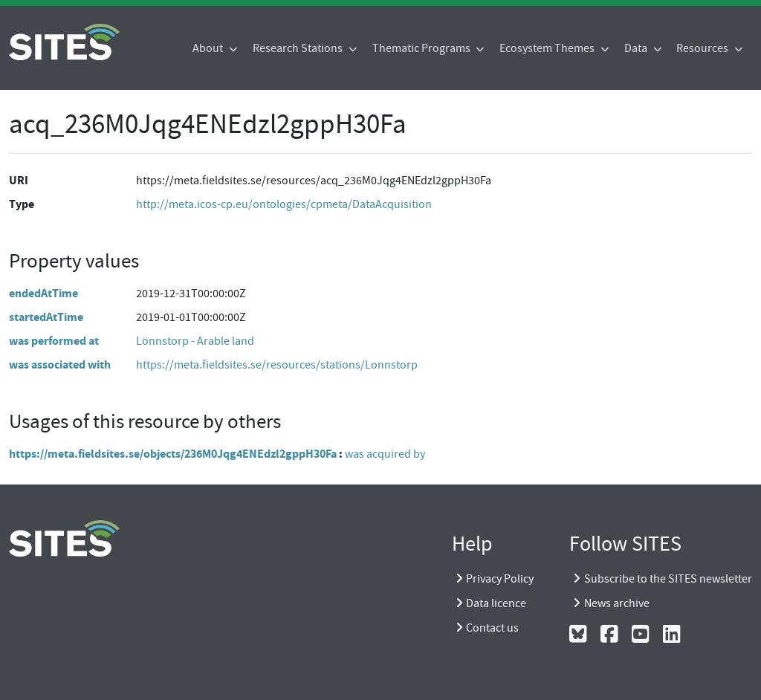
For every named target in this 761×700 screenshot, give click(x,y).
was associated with (60, 364)
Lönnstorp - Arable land (195, 341)
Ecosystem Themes (548, 48)
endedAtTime (43, 293)
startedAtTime (46, 317)
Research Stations (299, 48)
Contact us (492, 628)
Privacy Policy (500, 579)
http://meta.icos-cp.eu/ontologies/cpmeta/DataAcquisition (284, 204)
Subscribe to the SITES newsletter (668, 579)
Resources (703, 48)
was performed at (54, 341)
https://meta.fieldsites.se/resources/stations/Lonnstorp (277, 365)
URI (19, 180)
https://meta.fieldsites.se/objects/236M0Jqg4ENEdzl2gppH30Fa (173, 454)
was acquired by (385, 454)
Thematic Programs (422, 48)
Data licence (496, 603)
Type (22, 204)
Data (637, 48)
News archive (617, 603)
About (209, 48)
